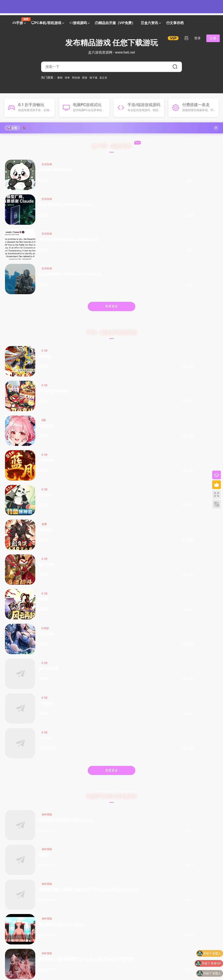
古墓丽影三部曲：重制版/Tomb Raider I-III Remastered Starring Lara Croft (154, 411)
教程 (60, 77)
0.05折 (45, 317)
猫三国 (206, 288)
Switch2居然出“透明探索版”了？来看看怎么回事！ (135, 811)
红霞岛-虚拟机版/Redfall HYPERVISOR (154, 482)
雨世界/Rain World (45, 482)
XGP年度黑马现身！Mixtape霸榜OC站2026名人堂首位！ (26, 817)
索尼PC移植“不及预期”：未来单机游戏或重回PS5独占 (26, 791)
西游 (85, 77)
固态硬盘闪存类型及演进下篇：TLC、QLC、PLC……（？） (134, 798)
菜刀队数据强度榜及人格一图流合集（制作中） (79, 798)
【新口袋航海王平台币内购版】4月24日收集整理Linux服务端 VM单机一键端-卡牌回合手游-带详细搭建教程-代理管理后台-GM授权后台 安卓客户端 (80, 670)
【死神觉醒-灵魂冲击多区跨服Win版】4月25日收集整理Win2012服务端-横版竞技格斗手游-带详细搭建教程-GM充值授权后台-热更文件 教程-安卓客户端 (80, 559)
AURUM (98, 409)
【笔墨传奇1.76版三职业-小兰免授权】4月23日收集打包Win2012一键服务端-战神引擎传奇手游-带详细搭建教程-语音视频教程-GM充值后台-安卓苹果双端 (80, 633)
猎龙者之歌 (153, 255)
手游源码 (63, 554)
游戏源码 (78, 23)
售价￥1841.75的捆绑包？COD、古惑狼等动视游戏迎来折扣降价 (80, 778)
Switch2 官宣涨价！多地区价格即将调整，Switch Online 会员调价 (25, 772)
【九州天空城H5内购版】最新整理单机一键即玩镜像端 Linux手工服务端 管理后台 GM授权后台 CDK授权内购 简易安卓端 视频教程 (81, 596)
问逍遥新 (99, 288)
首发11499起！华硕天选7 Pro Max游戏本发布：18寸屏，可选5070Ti (134, 778)
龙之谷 (103, 77)
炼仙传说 (45, 253)
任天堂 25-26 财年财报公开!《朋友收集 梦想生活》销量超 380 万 (25, 778)
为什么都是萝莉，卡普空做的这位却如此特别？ (208, 176)
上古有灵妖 (153, 325)
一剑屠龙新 (208, 255)
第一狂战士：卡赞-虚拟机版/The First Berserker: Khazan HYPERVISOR (45, 447)
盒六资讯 (149, 23)
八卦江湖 (45, 288)
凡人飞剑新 (45, 325)
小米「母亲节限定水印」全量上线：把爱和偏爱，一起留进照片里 (134, 785)
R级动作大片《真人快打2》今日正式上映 (80, 811)
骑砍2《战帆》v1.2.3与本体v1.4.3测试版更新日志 (80, 772)
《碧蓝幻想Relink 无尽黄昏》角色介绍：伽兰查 (80, 785)
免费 (99, 282)
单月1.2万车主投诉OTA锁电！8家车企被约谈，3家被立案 (190, 785)
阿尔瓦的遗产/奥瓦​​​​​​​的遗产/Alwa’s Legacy (45, 411)
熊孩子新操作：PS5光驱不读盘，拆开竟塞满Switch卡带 (25, 804)
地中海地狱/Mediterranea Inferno (208, 411)
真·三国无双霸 (99, 325)
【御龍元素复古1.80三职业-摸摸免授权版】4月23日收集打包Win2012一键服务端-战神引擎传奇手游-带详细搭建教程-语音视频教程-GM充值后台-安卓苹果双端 (190, 633)
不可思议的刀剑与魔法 (99, 255)
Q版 (152, 247)
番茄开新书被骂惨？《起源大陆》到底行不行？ (189, 772)
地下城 (93, 77)
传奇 (67, 77)
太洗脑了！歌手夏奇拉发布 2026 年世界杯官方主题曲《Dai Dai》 (189, 778)
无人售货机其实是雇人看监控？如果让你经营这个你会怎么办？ (25, 798)
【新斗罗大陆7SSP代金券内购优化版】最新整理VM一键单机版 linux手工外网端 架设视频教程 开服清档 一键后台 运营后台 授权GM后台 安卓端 (190, 596)
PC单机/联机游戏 (46, 23)
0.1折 (45, 247)
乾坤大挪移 (153, 290)
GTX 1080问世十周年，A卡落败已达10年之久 (135, 791)
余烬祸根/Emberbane (154, 447)
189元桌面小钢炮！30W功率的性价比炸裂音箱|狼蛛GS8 (134, 817)
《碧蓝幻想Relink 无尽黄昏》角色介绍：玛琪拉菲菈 (80, 791)
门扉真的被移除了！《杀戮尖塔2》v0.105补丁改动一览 (80, 804)
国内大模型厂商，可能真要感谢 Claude (99, 176)
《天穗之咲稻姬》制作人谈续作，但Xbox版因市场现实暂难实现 (25, 785)
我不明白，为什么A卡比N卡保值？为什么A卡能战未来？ (135, 772)
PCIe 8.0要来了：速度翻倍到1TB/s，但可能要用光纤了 (135, 804)
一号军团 (208, 322)
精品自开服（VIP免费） (115, 23)
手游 (19, 21)
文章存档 (175, 23)
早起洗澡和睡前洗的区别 (45, 176)
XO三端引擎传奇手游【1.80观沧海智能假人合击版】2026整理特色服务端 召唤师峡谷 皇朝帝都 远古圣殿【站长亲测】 (189, 559)
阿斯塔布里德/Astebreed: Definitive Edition (99, 447)
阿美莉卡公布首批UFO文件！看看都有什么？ (153, 176)
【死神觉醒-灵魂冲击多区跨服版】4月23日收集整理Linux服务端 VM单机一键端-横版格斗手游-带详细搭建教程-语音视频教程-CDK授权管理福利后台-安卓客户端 (190, 670)
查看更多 (111, 203)
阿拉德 (76, 77)
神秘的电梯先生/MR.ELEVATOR (208, 447)
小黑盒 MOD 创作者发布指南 (81, 817)
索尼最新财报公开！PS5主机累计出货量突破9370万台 (25, 811)
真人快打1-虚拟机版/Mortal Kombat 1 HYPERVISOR (99, 482)
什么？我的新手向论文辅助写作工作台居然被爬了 (189, 817)
